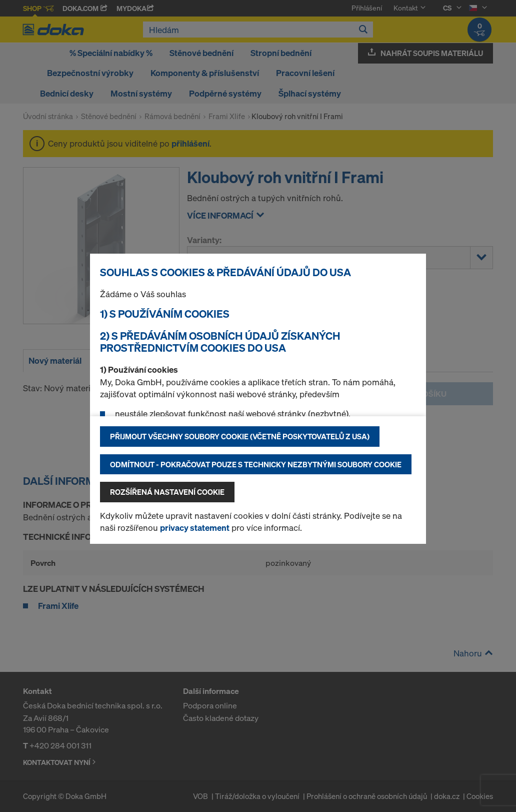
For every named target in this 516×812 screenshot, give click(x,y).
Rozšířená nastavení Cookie (167, 492)
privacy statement (195, 528)
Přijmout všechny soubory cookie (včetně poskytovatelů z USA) (240, 436)
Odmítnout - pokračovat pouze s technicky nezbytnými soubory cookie (256, 464)
